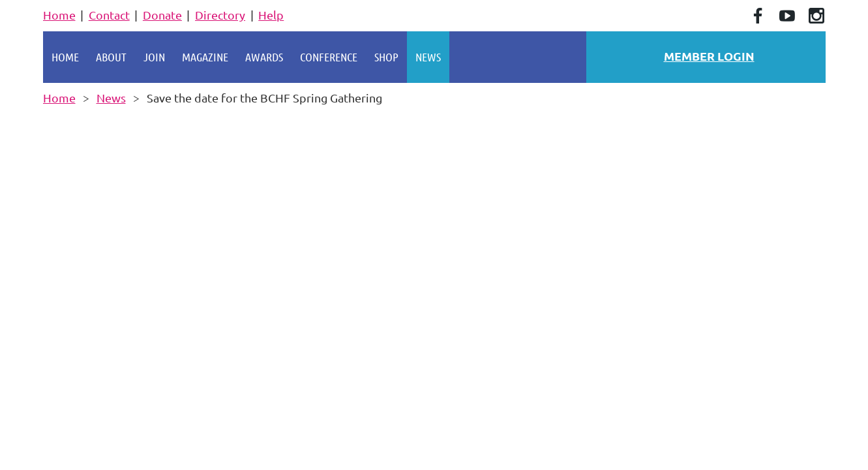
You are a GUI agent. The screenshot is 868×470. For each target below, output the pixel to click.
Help (271, 15)
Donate (162, 15)
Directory (220, 15)
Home (59, 15)
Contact (109, 15)
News (111, 98)
